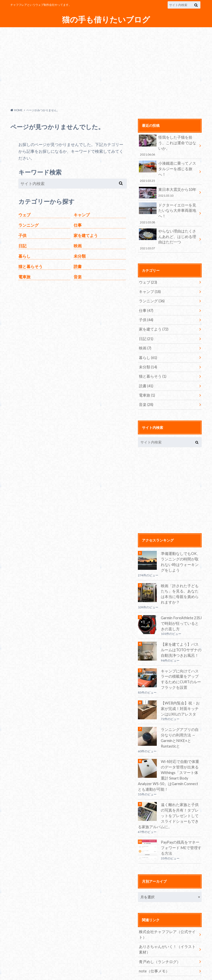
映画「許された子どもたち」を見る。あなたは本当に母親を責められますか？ (180, 575)
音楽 (78, 277)
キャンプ (82, 215)
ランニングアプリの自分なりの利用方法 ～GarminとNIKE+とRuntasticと (181, 715)
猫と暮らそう (31, 266)
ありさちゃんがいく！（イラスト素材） (167, 923)
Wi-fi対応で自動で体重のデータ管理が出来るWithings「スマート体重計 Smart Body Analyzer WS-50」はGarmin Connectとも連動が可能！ (169, 749)
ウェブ (24, 215)
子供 (22, 235)
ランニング (28, 225)
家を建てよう (86, 235)
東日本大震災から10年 (168, 181)
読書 (78, 266)
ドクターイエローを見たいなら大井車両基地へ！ (168, 199)
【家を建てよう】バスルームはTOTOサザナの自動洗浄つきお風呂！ (180, 630)
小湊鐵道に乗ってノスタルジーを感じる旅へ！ (168, 163)
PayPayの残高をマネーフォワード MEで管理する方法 (181, 821)
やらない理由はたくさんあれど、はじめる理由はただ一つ (168, 222)
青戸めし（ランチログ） (158, 935)
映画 (78, 246)
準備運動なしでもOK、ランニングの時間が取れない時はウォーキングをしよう (181, 543)
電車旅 (24, 277)
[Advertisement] (106, 66)
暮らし (24, 256)
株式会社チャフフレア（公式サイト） (165, 908)
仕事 (78, 225)
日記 (22, 246)
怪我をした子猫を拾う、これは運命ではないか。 (168, 143)
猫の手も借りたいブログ (106, 20)
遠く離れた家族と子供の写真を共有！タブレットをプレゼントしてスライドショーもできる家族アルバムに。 (169, 790)
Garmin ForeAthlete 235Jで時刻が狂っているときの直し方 (181, 604)
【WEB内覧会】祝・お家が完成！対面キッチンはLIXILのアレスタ (181, 689)
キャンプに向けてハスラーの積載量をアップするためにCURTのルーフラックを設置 (180, 659)
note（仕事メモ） (153, 944)
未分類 (80, 256)
